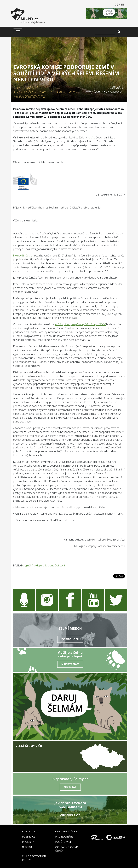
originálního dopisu (33, 565)
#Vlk (17, 87)
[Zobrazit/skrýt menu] (18, 32)
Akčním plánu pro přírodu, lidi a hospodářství (80, 324)
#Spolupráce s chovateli (33, 92)
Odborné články (66, 831)
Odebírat (70, 787)
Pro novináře (64, 837)
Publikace (29, 837)
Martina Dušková (55, 565)
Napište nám (70, 664)
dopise (91, 137)
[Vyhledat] (105, 32)
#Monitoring (67, 92)
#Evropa (32, 87)
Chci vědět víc (70, 815)
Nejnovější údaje (23, 256)
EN (122, 5)
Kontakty (29, 831)
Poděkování (63, 842)
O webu (27, 847)
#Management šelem (29, 97)
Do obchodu (70, 639)
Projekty (28, 842)
